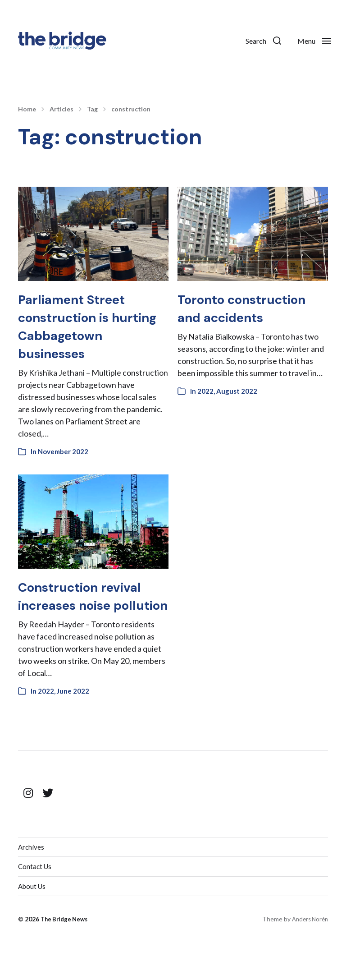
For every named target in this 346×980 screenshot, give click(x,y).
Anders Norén (308, 957)
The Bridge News (66, 957)
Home (27, 109)
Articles (61, 109)
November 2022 (63, 469)
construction (131, 109)
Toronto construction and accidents (240, 317)
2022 (205, 409)
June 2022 (73, 727)
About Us (33, 924)
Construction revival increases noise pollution (91, 623)
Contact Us (36, 904)
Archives (32, 883)
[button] (254, 41)
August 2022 (237, 409)
